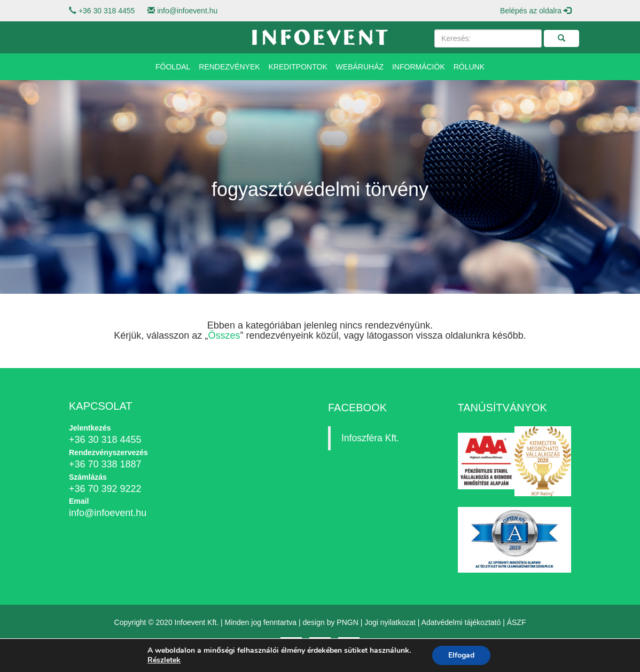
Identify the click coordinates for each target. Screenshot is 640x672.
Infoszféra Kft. (370, 438)
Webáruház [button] (360, 67)
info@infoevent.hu (187, 11)
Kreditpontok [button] (298, 67)
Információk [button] (419, 67)
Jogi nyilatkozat (390, 622)
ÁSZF (517, 622)
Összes (224, 335)
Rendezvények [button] (229, 67)
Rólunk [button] (469, 67)
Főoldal (173, 67)
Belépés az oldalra (536, 11)
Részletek (164, 660)
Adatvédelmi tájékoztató (461, 622)
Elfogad (461, 655)
